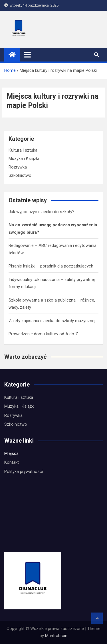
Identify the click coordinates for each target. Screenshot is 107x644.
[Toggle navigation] (28, 55)
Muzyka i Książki (24, 158)
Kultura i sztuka (23, 150)
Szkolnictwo (20, 175)
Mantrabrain (56, 636)
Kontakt (12, 462)
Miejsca (11, 453)
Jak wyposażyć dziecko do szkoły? (42, 212)
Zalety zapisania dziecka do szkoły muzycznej (52, 321)
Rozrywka (18, 167)
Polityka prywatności (24, 471)
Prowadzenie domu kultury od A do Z (43, 334)
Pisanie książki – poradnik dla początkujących (51, 266)
